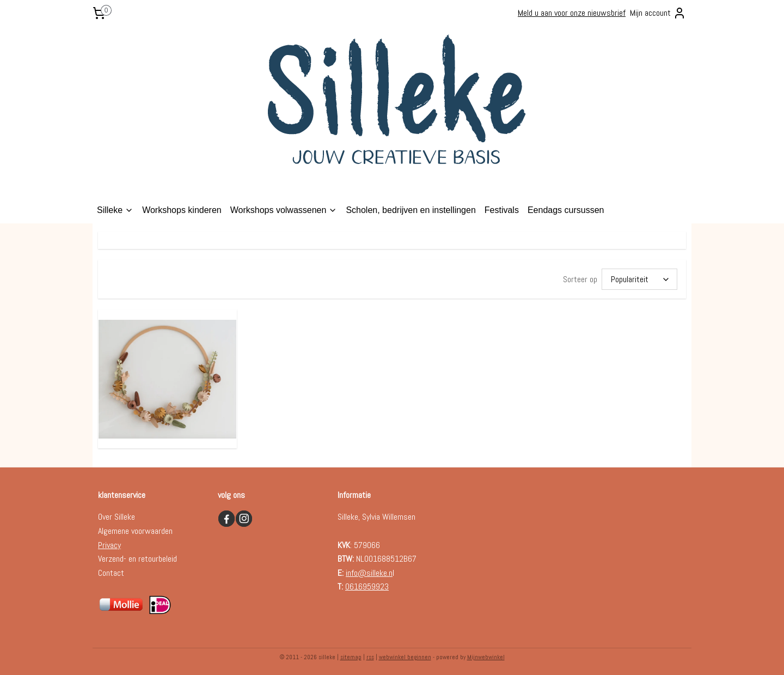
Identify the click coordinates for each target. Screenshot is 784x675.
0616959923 (367, 584)
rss (370, 655)
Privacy (109, 543)
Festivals (502, 210)
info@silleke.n (369, 571)
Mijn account (658, 13)
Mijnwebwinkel (486, 655)
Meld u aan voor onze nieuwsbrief (572, 13)
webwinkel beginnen (405, 655)
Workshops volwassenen (284, 210)
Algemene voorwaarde (133, 529)
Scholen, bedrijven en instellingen (411, 210)
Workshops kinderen (182, 210)
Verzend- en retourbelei (136, 557)
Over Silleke (117, 515)
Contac (109, 571)
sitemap (351, 655)
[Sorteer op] (639, 278)
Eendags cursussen (566, 210)
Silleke (115, 210)
